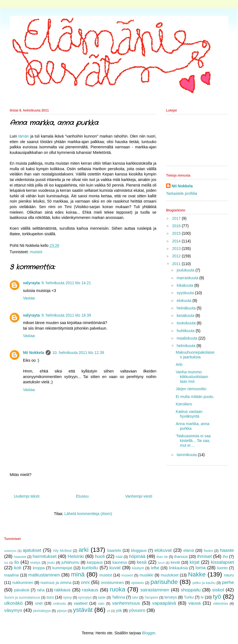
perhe (228, 582)
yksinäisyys (42, 611)
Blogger (148, 633)
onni (85, 582)
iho (225, 557)
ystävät (83, 610)
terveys (171, 597)
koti (18, 568)
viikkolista (221, 604)
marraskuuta (188, 278)
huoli (100, 556)
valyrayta (31, 283)
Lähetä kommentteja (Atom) (88, 514)
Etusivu (82, 496)
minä (78, 574)
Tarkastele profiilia (182, 193)
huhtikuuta (186, 331)
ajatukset (32, 550)
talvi (135, 598)
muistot (36, 252)
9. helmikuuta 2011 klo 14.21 (66, 283)
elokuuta (184, 301)
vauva (194, 603)
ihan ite (162, 557)
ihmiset (204, 556)
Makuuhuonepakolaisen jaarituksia (195, 355)
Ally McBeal (62, 551)
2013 (177, 249)
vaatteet (81, 603)
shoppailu (191, 590)
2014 (177, 241)
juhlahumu (70, 562)
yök (119, 611)
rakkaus (62, 590)
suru (50, 597)
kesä (142, 562)
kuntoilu (90, 568)
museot (127, 575)
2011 (177, 264)
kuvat (115, 568)
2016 (177, 226)
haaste (227, 550)
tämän (24, 136)
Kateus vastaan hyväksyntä (189, 414)
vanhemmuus (126, 603)
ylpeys (62, 611)
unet (39, 603)
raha (41, 590)
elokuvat (163, 550)
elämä (189, 550)
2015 (177, 233)
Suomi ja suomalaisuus (22, 598)
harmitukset (45, 556)
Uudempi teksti (27, 496)
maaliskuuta (187, 338)
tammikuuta (187, 455)
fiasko (208, 551)
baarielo (114, 550)
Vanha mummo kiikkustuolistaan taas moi (192, 377)
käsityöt (138, 568)
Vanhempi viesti (139, 496)
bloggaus (139, 550)
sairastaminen (155, 590)
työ (217, 597)
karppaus (95, 562)
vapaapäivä (164, 603)
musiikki (146, 575)
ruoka (118, 589)
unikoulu (60, 604)
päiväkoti (22, 590)
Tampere (151, 598)
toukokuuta (187, 323)
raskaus (90, 590)
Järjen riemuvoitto (191, 389)
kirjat (194, 562)
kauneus (120, 562)
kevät (175, 562)
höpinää (137, 556)
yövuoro (137, 610)
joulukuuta (186, 270)
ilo (16, 562)
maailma (11, 575)
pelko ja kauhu (204, 583)
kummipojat (62, 568)
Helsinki (76, 556)
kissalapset (222, 562)
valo (101, 604)
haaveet (20, 557)
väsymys (13, 610)
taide (102, 598)
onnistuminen (112, 583)
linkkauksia (178, 568)
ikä (6, 563)
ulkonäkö (13, 603)
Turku (189, 597)
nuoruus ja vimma (56, 583)
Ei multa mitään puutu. (195, 397)
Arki (179, 364)
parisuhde (164, 582)
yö (109, 611)
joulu (51, 563)
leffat (155, 568)
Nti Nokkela (33, 353)
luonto (223, 568)
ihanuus (181, 557)
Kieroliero (184, 404)
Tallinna (118, 597)
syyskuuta (186, 293)
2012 (177, 256)
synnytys (85, 598)
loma (200, 568)
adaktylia (10, 551)
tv (202, 597)
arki (84, 550)
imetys (35, 563)
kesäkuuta (186, 315)
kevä (161, 563)
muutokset (170, 575)
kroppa (39, 568)
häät (119, 557)
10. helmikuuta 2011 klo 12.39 (78, 353)
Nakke (197, 574)
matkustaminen (44, 575)
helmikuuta (187, 346)
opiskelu (138, 583)
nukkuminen (23, 583)
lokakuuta (185, 285)
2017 (177, 218)
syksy (67, 598)
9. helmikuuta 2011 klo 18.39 (66, 315)
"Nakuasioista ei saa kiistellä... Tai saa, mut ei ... (193, 441)
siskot (218, 590)
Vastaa (29, 298)
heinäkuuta (187, 308)
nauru (229, 575)
